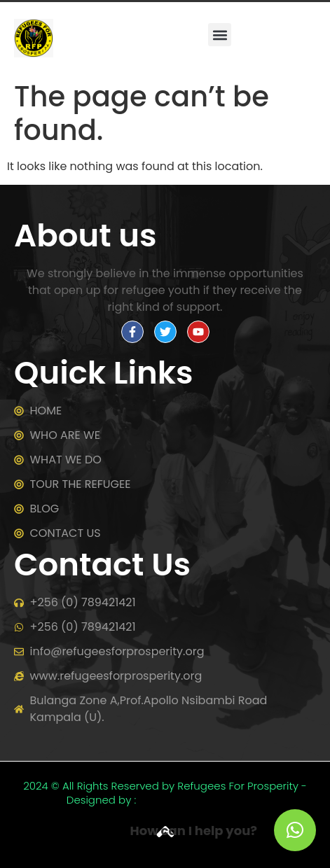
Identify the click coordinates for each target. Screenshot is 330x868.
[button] (220, 35)
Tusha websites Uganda (201, 800)
